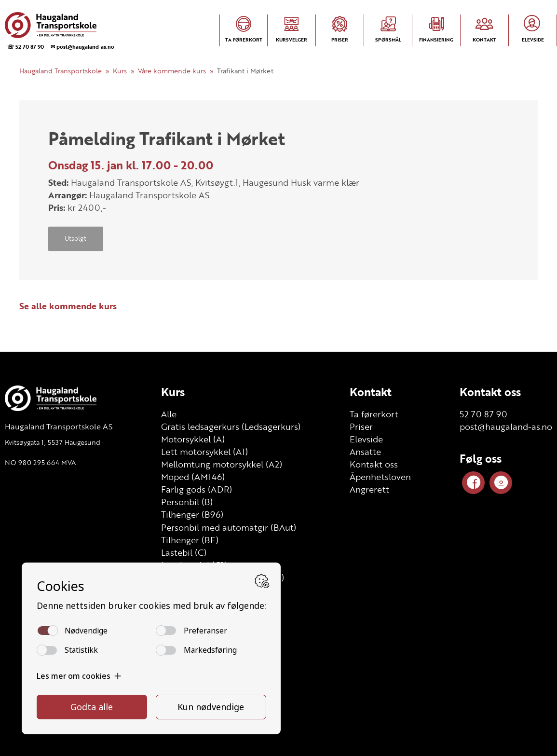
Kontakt (371, 392)
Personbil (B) (187, 502)
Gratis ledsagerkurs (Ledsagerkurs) (231, 426)
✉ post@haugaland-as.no (82, 47)
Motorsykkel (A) (193, 439)
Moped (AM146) (193, 477)
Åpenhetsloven (380, 477)
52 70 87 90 (483, 414)
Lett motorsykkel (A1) (204, 452)
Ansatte (365, 452)
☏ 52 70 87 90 (26, 47)
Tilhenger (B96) (192, 514)
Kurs (120, 71)
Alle (169, 414)
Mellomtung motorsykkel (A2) (222, 464)
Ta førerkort (374, 414)
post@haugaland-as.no (506, 426)
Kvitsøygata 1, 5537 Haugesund (53, 442)
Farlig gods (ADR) (197, 489)
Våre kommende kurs (172, 71)
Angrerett (369, 489)
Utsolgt (75, 239)
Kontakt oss (374, 464)
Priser (361, 426)
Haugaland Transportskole (61, 71)
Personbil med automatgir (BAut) (229, 527)
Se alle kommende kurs (68, 306)
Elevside (366, 439)
